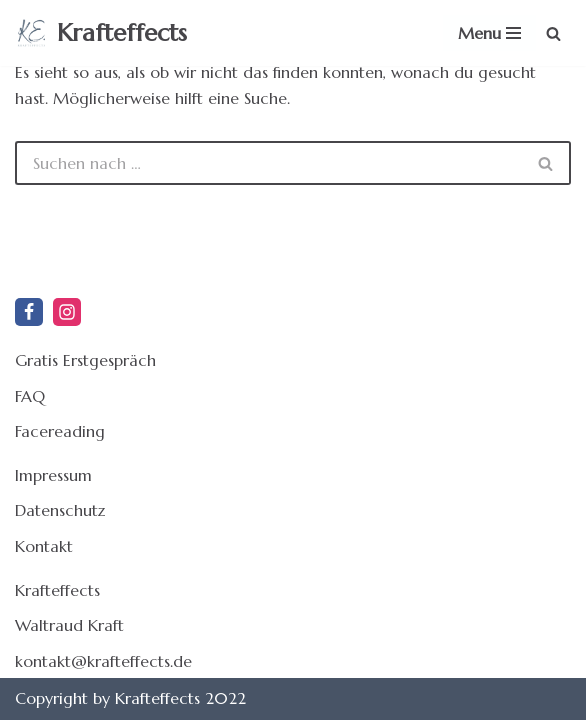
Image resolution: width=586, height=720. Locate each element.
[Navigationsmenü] (489, 33)
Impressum (53, 475)
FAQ (30, 396)
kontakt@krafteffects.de (103, 661)
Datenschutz (60, 510)
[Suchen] (553, 33)
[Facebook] (29, 312)
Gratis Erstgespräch (85, 360)
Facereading (60, 431)
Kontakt (44, 546)
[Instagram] (67, 312)
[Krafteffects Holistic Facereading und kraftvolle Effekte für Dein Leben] (101, 33)
